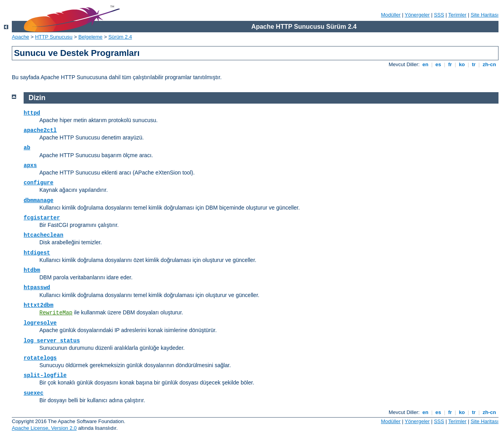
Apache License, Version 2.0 (44, 428)
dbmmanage (39, 201)
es (438, 64)
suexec (33, 393)
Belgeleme (90, 37)
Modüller (391, 15)
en (425, 64)
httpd (32, 113)
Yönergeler (417, 15)
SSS (439, 15)
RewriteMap (56, 313)
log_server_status (52, 341)
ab (27, 148)
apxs (30, 165)
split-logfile (45, 375)
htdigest (37, 253)
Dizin (37, 98)
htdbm (32, 270)
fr (450, 64)
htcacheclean (44, 235)
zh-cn (489, 64)
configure (39, 183)
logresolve (40, 323)
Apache (20, 37)
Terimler (457, 15)
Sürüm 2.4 (120, 37)
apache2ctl (40, 130)
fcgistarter (42, 218)
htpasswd (37, 288)
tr (474, 64)
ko (462, 64)
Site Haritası (485, 15)
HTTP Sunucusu (54, 37)
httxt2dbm (39, 305)
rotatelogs (40, 358)
